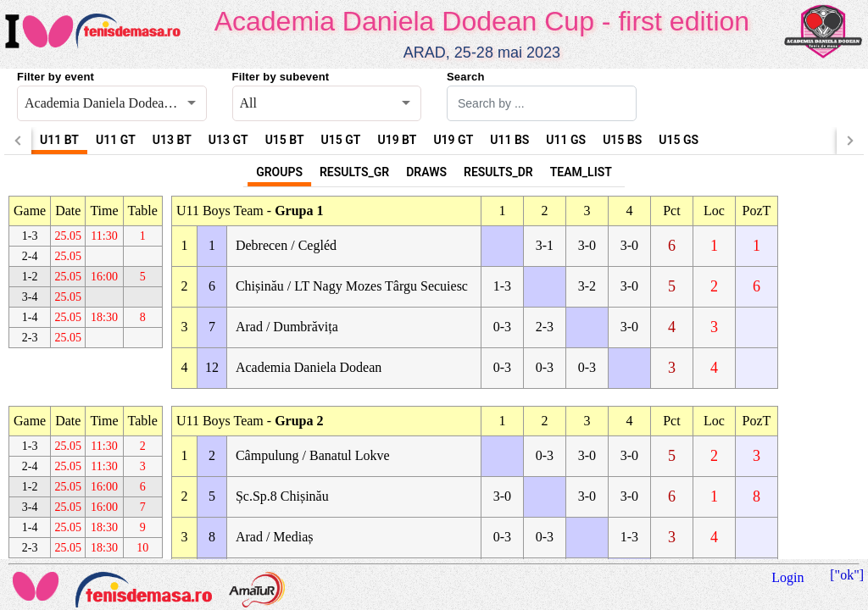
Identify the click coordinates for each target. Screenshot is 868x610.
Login (787, 577)
